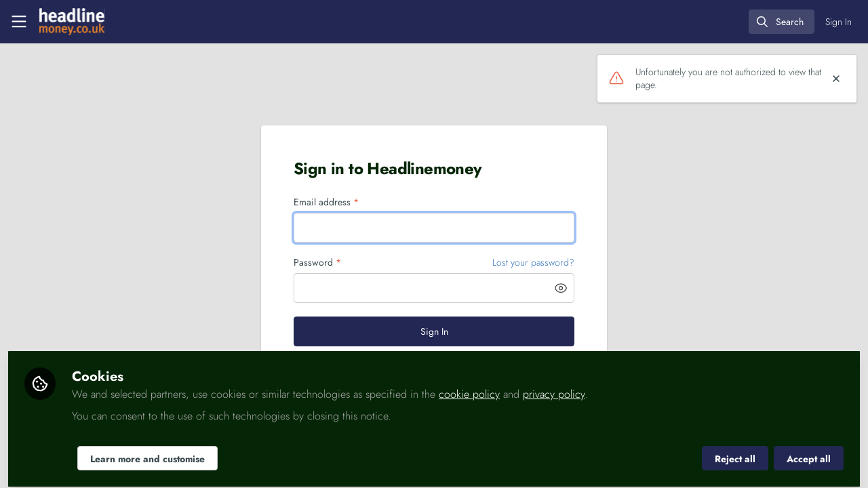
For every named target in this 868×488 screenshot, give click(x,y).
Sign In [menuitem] (839, 22)
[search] (782, 22)
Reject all (735, 452)
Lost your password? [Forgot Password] (533, 262)
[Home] (72, 22)
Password (317, 263)
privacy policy (554, 387)
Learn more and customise (147, 452)
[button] (561, 288)
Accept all (809, 452)
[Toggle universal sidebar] (19, 22)
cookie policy (469, 387)
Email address (326, 202)
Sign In (434, 331)
